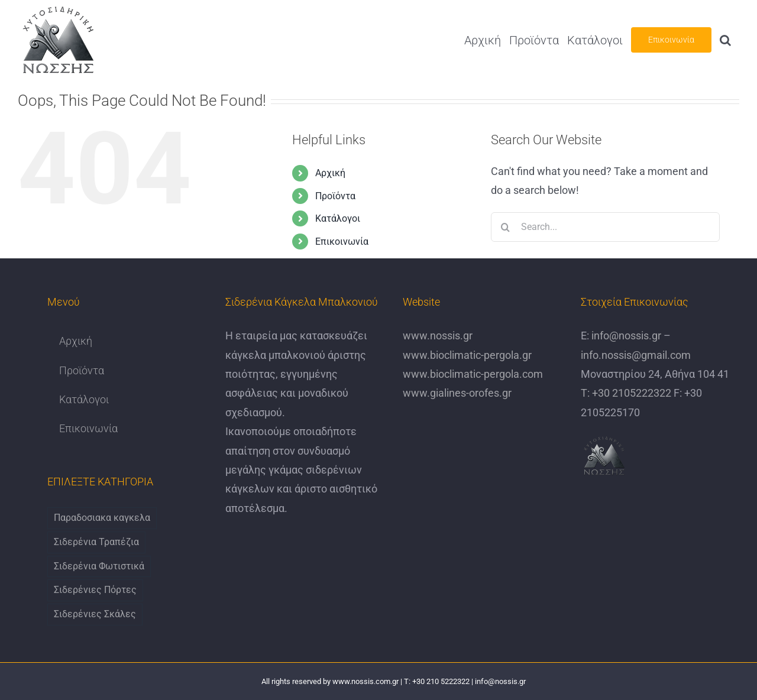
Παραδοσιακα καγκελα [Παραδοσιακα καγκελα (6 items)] (102, 518)
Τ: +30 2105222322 (626, 393)
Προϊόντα (335, 196)
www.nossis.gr (438, 336)
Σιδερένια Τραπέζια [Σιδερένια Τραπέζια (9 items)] (96, 542)
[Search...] (605, 227)
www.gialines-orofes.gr (457, 393)
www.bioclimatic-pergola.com (473, 374)
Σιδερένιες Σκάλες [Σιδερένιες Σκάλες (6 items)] (95, 614)
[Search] (506, 227)
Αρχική (330, 173)
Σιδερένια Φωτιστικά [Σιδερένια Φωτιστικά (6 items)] (99, 566)
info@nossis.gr (625, 336)
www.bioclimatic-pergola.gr (467, 355)
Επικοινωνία (342, 242)
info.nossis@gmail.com (636, 355)
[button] (725, 40)
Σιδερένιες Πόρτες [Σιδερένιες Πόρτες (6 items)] (95, 590)
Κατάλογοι (338, 218)
